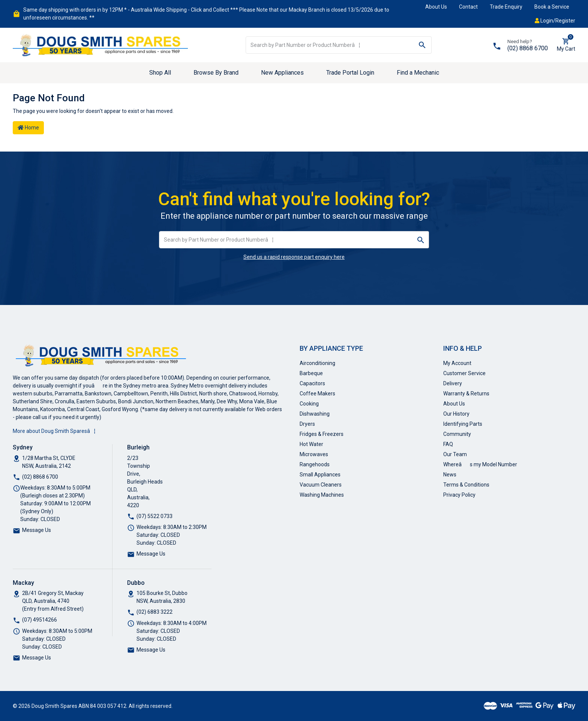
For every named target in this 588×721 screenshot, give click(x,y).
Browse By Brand (216, 73)
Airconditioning (317, 363)
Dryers (307, 424)
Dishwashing (315, 414)
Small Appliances (320, 475)
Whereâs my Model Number (480, 464)
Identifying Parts (463, 424)
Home (28, 128)
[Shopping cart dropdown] (566, 45)
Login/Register (555, 21)
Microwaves (314, 454)
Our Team (455, 454)
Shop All (160, 73)
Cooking (309, 404)
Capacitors (312, 383)
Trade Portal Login (350, 73)
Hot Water (311, 444)
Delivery (453, 383)
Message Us (37, 530)
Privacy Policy (459, 495)
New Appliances (282, 73)
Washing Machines (322, 495)
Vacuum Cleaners (321, 485)
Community (457, 434)
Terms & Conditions (466, 485)
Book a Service (552, 7)
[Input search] (330, 45)
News (450, 475)
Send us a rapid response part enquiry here (294, 257)
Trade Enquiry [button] (506, 7)
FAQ (448, 444)
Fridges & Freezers (322, 434)
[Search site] (422, 45)
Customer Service (464, 373)
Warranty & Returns (466, 394)
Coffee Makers (317, 394)
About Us (436, 7)
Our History (456, 414)
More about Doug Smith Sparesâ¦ (54, 431)
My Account (457, 363)
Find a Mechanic (418, 73)
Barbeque (311, 373)
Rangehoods (315, 464)
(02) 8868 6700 (528, 48)
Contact (468, 7)
